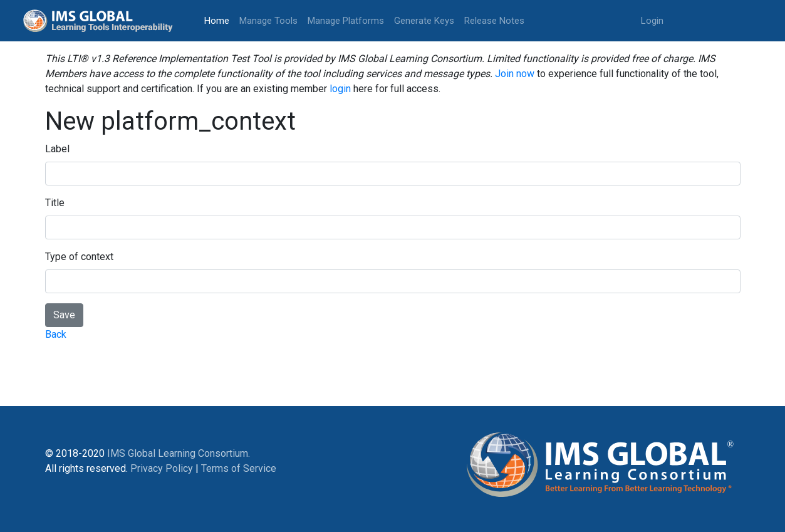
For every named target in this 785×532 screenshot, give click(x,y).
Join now (515, 74)
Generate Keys (424, 21)
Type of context (79, 257)
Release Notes (494, 21)
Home (219, 20)
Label (57, 149)
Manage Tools (268, 21)
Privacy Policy (162, 468)
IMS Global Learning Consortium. (179, 453)
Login (652, 21)
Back (56, 334)
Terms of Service (239, 468)
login (340, 89)
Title (55, 203)
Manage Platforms (346, 21)
